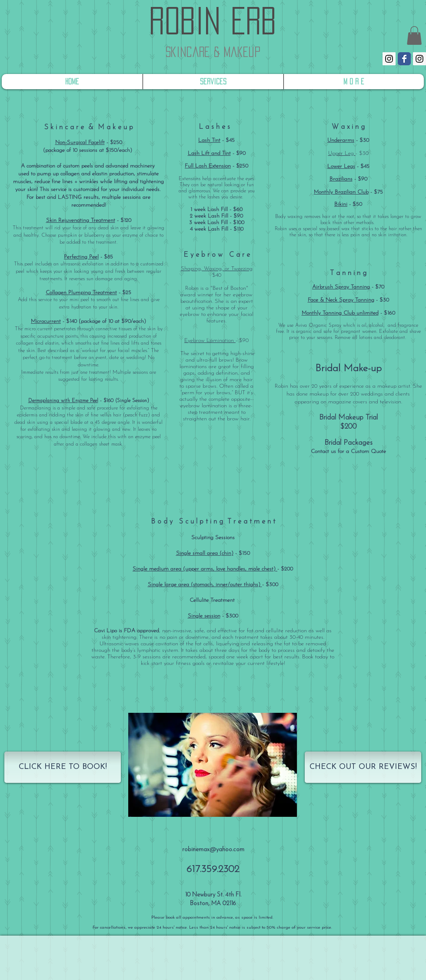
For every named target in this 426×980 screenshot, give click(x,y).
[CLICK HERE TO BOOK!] (63, 767)
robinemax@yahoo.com (213, 850)
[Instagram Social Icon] (389, 59)
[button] (213, 765)
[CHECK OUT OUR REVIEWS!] (363, 767)
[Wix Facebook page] (404, 59)
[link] (414, 35)
